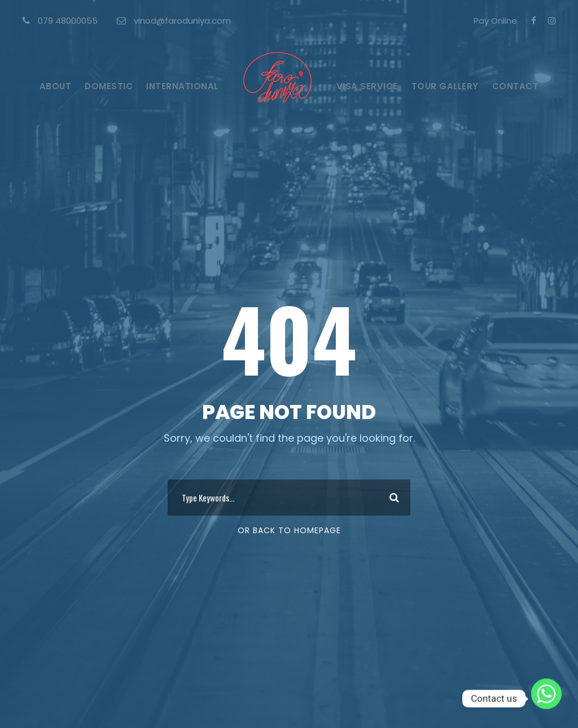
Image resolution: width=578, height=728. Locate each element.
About (56, 86)
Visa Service (367, 86)
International (182, 86)
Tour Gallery (445, 86)
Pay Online (495, 21)
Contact (516, 86)
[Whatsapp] (546, 699)
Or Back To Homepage (289, 530)
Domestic (109, 86)
